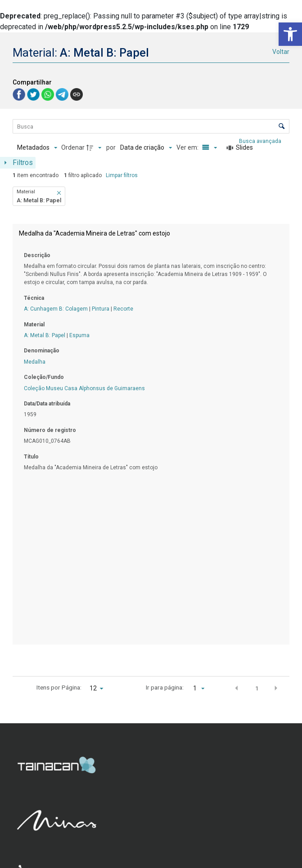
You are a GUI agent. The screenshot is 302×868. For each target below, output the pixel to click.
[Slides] (240, 148)
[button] (290, 34)
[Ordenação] (146, 148)
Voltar (281, 52)
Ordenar (73, 147)
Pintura (101, 309)
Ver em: (188, 147)
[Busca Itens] (151, 126)
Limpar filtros (122, 175)
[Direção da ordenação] (95, 148)
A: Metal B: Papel (45, 335)
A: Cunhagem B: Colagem (56, 309)
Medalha (35, 362)
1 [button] (257, 688)
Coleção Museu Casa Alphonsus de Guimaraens (84, 388)
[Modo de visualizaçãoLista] (208, 148)
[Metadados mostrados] (37, 148)
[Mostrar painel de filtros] (18, 163)
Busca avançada (261, 141)
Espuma (79, 335)
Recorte (123, 309)
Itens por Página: (59, 687)
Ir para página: (165, 687)
